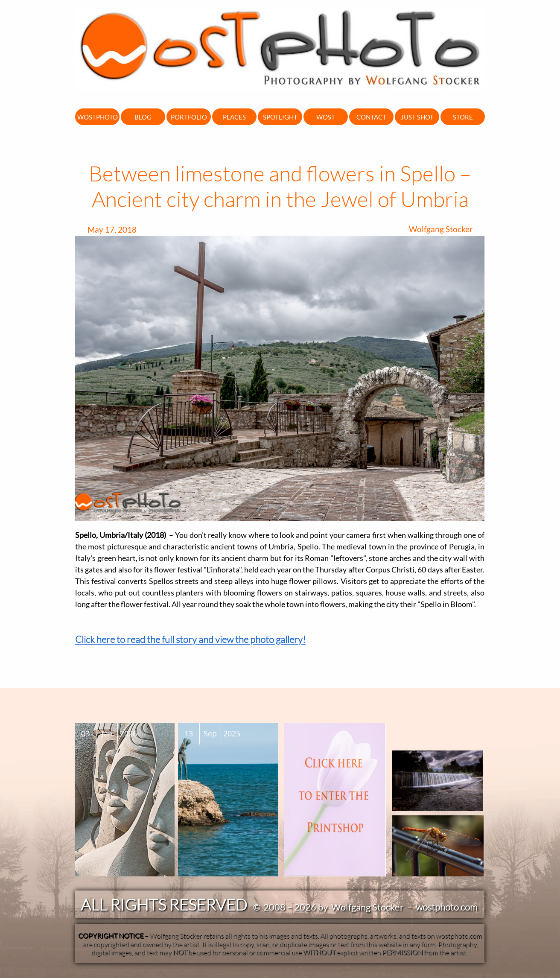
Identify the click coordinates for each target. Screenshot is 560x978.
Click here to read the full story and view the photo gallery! (190, 639)
